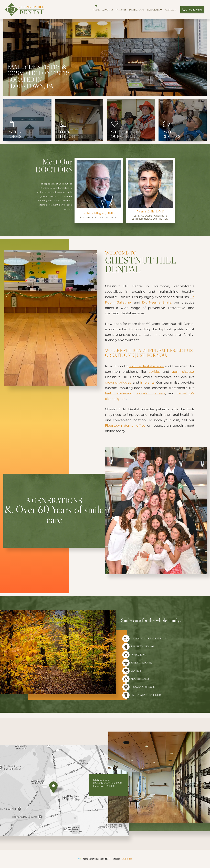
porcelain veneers (150, 393)
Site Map (116, 859)
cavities (154, 372)
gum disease (183, 372)
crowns (111, 382)
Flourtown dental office (125, 426)
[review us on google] (99, 791)
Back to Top (127, 859)
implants (147, 382)
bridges (125, 382)
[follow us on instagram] (103, 791)
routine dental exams (146, 366)
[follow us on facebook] (95, 791)
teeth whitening (119, 393)
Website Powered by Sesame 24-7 (94, 859)
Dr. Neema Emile (157, 302)
